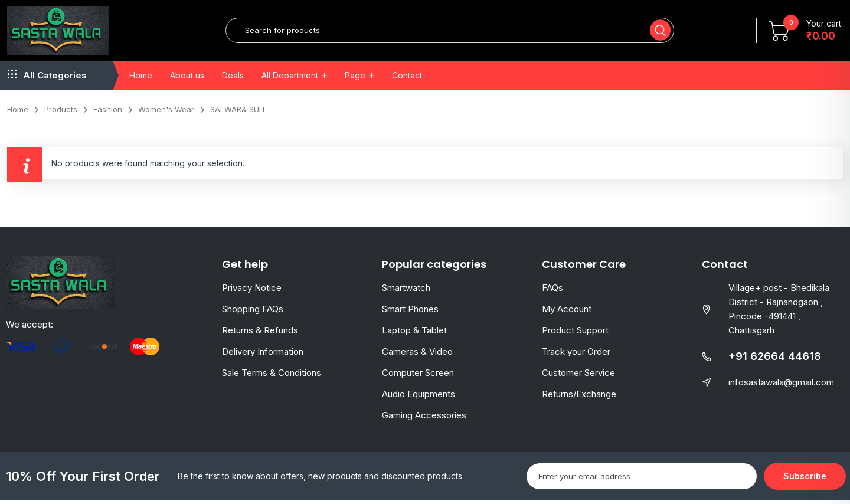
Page (355, 78)
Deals (233, 78)
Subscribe (805, 480)
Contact (407, 78)
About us (187, 78)
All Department (290, 78)
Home (141, 78)
